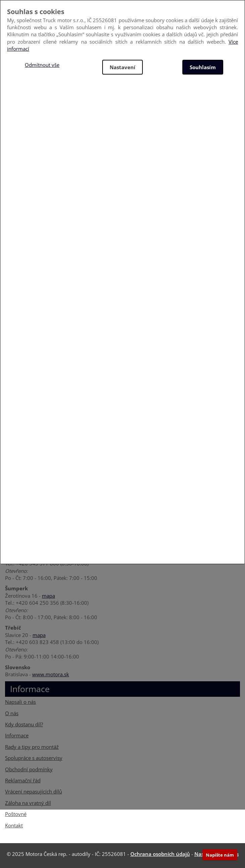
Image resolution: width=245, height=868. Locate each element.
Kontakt (14, 825)
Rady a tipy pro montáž (32, 747)
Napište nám (220, 855)
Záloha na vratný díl (28, 803)
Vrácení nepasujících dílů (34, 791)
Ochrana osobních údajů (160, 854)
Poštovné (16, 814)
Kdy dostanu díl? (24, 724)
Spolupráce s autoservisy (34, 758)
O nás (12, 713)
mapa (48, 596)
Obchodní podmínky (29, 769)
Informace (17, 735)
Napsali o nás (20, 702)
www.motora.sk (51, 674)
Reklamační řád (23, 780)
